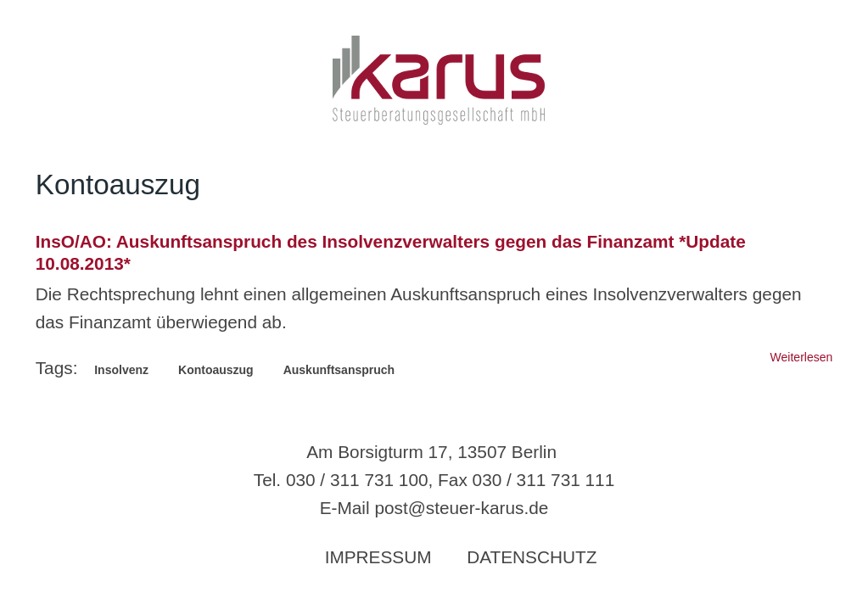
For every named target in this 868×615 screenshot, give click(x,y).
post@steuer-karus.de (461, 508)
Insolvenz (121, 370)
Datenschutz (532, 557)
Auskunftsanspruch (339, 370)
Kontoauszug (216, 370)
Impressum (378, 557)
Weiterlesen (802, 357)
